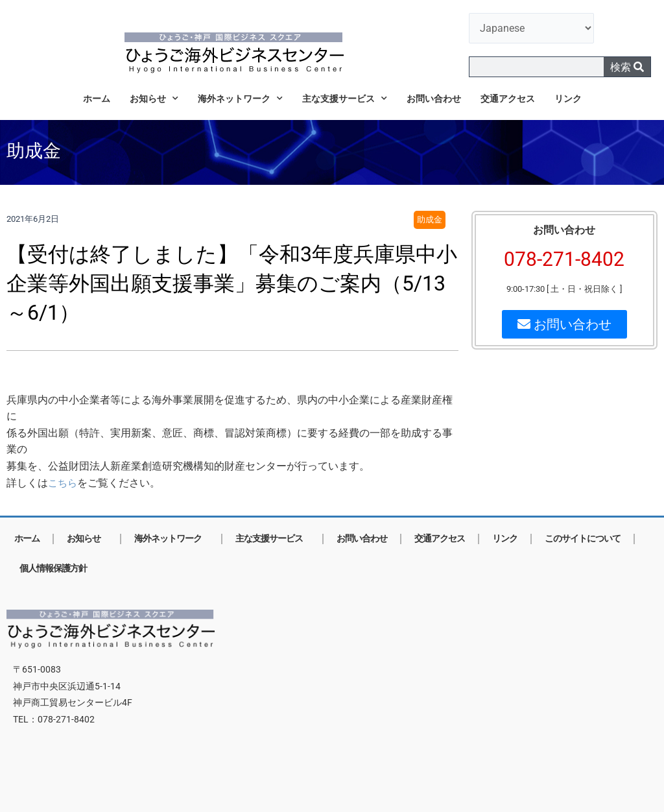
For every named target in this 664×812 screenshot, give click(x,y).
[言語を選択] (531, 28)
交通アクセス (508, 99)
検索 (627, 67)
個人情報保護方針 (53, 568)
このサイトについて (583, 539)
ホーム (97, 99)
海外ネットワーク (240, 99)
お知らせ (154, 99)
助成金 (430, 220)
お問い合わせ (434, 99)
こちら (64, 483)
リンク (568, 99)
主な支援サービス (345, 99)
